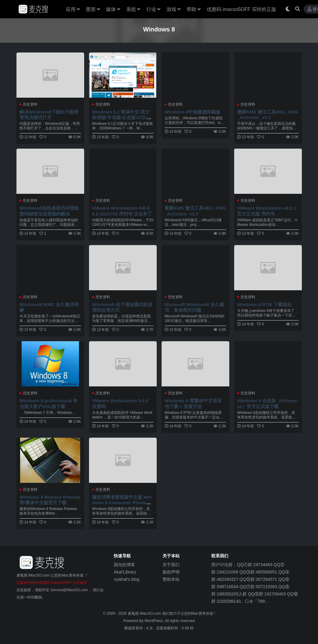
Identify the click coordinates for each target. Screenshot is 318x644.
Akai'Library (125, 572)
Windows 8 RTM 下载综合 (265, 304)
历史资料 (30, 104)
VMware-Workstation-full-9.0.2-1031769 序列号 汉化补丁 (122, 211)
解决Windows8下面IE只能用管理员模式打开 (49, 115)
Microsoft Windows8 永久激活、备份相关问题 (195, 307)
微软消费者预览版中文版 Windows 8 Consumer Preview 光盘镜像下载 (122, 503)
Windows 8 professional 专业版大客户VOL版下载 (49, 403)
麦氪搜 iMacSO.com (145, 613)
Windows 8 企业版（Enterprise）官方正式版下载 (268, 403)
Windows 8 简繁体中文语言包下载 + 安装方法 (193, 403)
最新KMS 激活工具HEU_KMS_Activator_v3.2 (266, 115)
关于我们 (171, 565)
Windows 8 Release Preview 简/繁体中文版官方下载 (49, 500)
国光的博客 (124, 565)
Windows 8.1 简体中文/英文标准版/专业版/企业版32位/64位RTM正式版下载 (122, 117)
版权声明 (171, 572)
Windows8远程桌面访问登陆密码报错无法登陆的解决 (49, 211)
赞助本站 (171, 579)
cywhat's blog (127, 579)
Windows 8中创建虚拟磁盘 (193, 112)
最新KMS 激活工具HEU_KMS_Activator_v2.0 (194, 211)
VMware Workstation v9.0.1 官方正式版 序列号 (267, 211)
